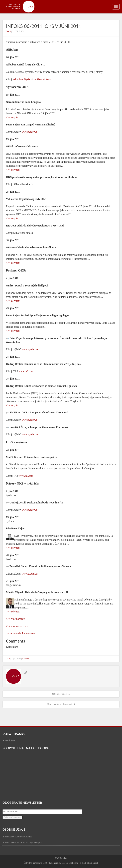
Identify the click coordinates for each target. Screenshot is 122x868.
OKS (8, 31)
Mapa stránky (9, 740)
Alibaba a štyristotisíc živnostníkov (32, 79)
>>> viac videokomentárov (20, 633)
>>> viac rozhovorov (17, 626)
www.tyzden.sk (30, 132)
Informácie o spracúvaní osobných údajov (22, 842)
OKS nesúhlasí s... (61, 694)
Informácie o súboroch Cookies (17, 837)
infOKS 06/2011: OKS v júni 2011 (44, 26)
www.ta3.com (26, 371)
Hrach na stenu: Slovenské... (61, 704)
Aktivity (25, 659)
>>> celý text (13, 117)
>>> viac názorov (15, 619)
